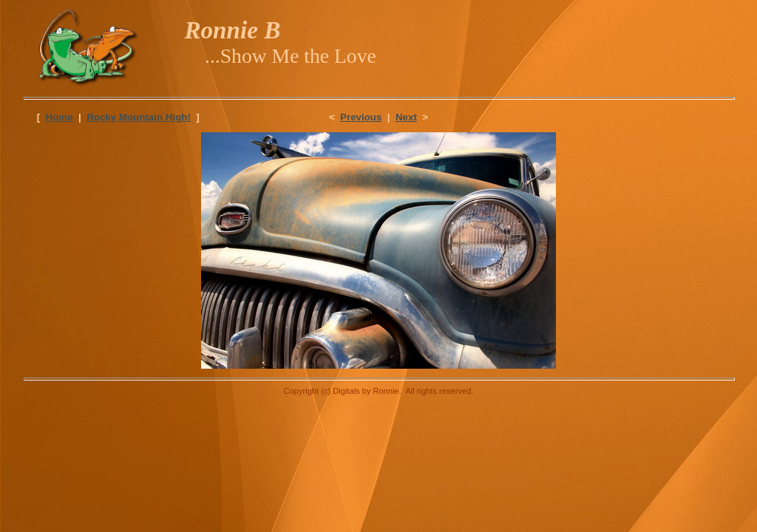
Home (60, 117)
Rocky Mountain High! (139, 117)
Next (406, 117)
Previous (361, 117)
